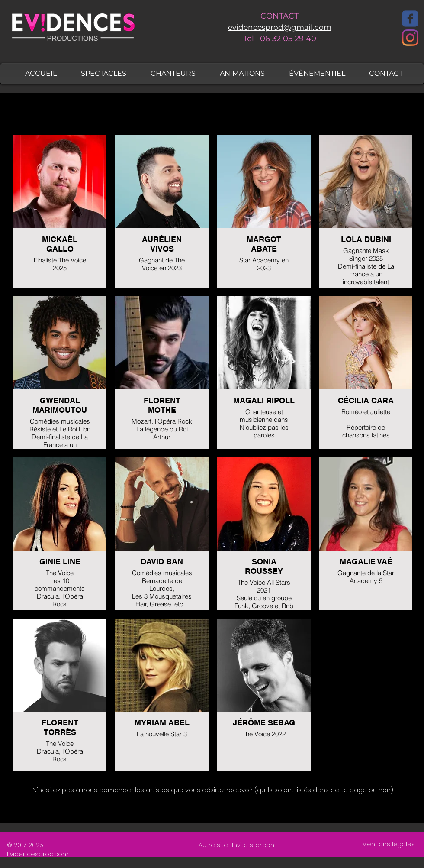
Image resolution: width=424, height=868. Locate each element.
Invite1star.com (254, 845)
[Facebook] (410, 19)
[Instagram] (410, 38)
